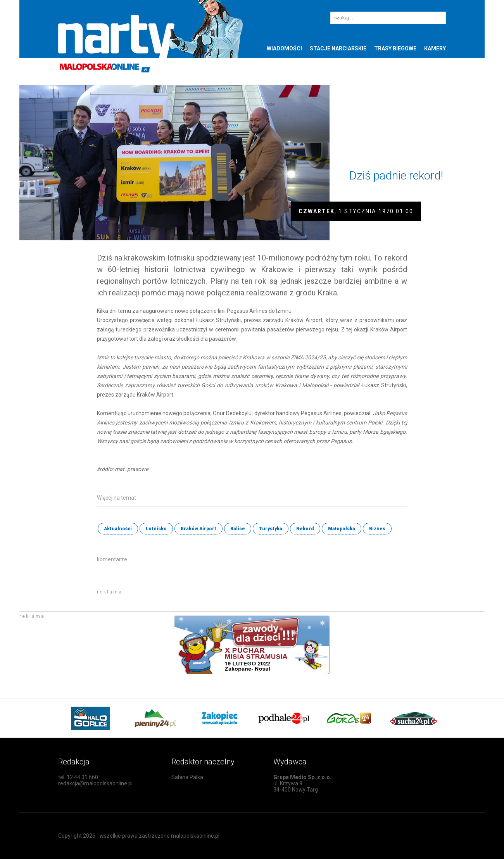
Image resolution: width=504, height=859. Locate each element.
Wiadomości (284, 48)
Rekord (305, 529)
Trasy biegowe (395, 48)
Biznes (377, 529)
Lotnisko (156, 529)
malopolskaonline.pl (195, 836)
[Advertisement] (188, 597)
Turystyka (271, 529)
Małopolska (342, 529)
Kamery (435, 48)
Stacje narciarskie (338, 48)
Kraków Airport (198, 529)
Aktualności (118, 529)
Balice (238, 529)
